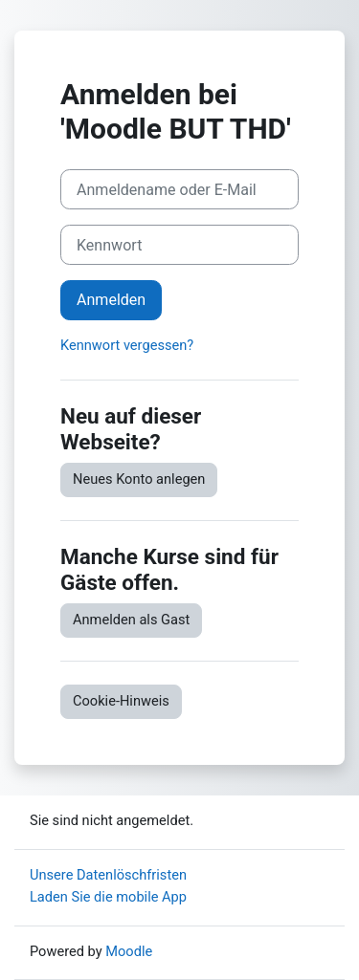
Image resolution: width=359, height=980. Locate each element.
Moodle (129, 951)
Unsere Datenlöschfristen (108, 875)
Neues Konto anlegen (139, 479)
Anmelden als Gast (131, 620)
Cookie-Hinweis (121, 701)
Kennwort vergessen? (127, 345)
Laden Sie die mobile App (108, 897)
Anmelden (111, 300)
